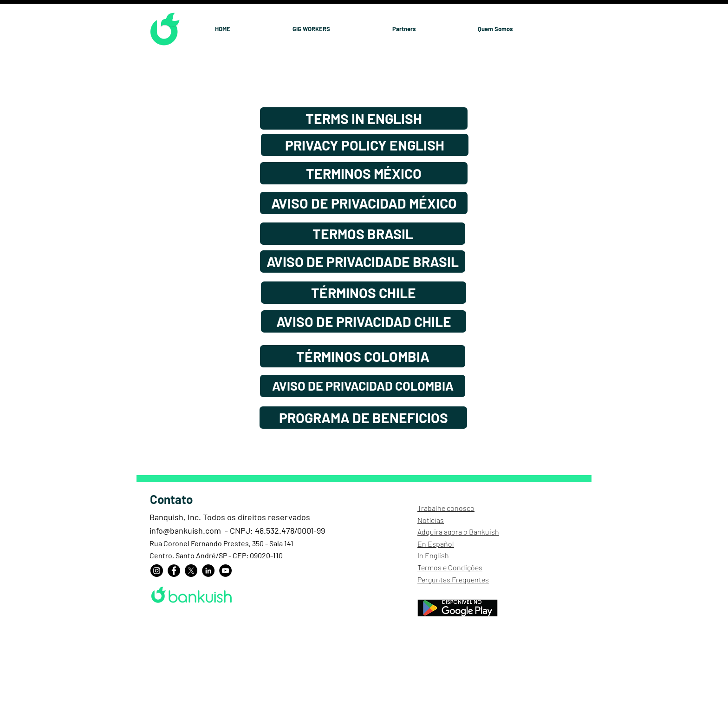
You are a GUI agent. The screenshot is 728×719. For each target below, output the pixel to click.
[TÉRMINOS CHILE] (364, 293)
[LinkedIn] (208, 571)
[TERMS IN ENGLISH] (364, 118)
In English (433, 555)
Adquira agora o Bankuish (458, 532)
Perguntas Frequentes (453, 579)
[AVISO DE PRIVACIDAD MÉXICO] (364, 203)
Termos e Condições (450, 567)
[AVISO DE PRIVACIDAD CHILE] (364, 321)
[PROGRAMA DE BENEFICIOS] (363, 418)
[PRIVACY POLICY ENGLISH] (365, 145)
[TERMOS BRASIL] (363, 234)
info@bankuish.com (185, 530)
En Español (436, 544)
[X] (191, 571)
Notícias (431, 520)
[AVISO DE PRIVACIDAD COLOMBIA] (363, 386)
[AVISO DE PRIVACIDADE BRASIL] (363, 261)
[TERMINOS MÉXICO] (364, 173)
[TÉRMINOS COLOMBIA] (363, 356)
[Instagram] (157, 571)
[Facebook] (174, 571)
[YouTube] (225, 571)
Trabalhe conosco (446, 508)
